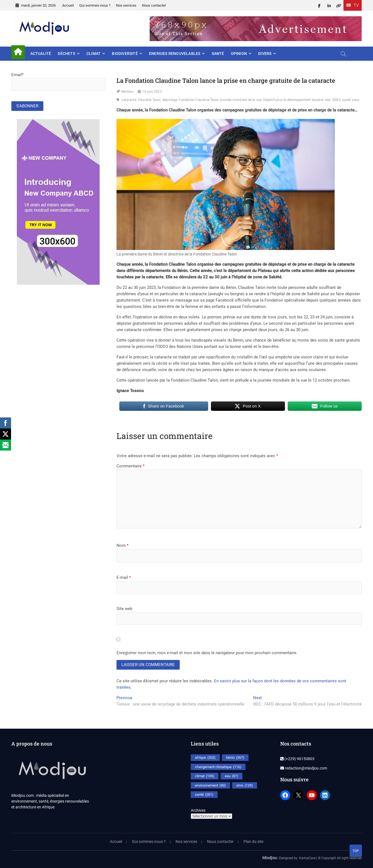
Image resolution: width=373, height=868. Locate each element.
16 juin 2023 (152, 92)
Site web (124, 609)
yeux (356, 100)
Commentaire (130, 466)
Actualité (41, 54)
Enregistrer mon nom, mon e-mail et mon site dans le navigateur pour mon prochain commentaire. (207, 653)
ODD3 (337, 100)
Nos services (126, 5)
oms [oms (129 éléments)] (245, 786)
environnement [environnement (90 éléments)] (210, 786)
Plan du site (253, 842)
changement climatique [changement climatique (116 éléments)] (218, 767)
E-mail (124, 577)
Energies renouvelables (175, 54)
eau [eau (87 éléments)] (232, 776)
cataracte (129, 100)
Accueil (68, 5)
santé (346, 100)
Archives (198, 810)
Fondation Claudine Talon (199, 100)
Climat (93, 54)
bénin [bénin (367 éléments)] (235, 758)
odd (328, 100)
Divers (265, 54)
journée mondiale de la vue (241, 100)
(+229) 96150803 (297, 759)
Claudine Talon (149, 100)
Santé (218, 54)
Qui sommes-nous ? (95, 5)
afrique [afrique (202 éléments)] (205, 758)
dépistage (170, 100)
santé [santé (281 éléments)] (204, 795)
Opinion (239, 54)
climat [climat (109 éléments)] (205, 776)
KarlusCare (307, 858)
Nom (122, 545)
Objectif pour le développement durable (293, 100)
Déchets (66, 54)
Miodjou (127, 92)
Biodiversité (125, 54)
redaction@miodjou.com (304, 768)
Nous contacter (154, 5)
